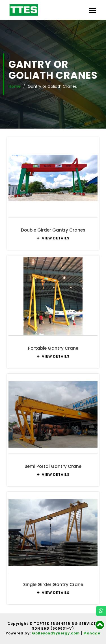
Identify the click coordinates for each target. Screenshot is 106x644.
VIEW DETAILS (53, 238)
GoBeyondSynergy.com (56, 633)
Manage (92, 633)
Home (15, 86)
